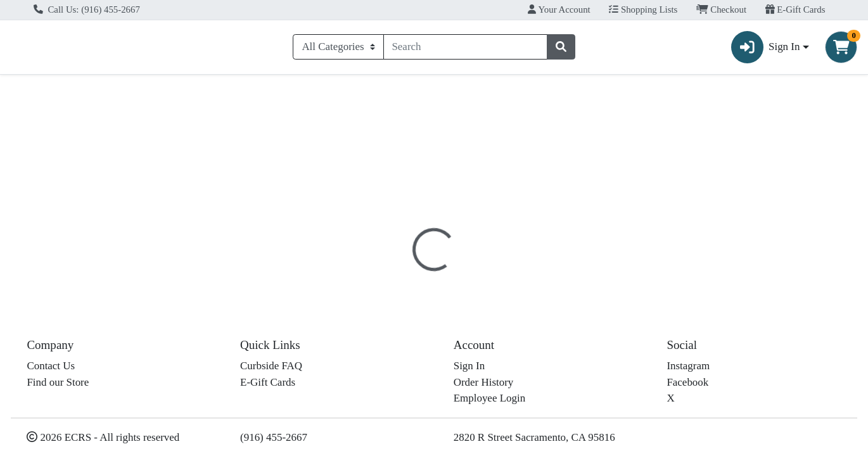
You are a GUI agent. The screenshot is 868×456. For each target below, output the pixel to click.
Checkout (721, 9)
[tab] (397, 267)
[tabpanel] (615, 339)
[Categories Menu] (338, 49)
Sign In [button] (766, 50)
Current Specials (57, 91)
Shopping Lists (643, 9)
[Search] (466, 49)
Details (397, 268)
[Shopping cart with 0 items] (841, 50)
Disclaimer (454, 268)
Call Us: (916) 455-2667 (87, 9)
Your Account (559, 9)
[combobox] (466, 49)
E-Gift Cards (795, 9)
